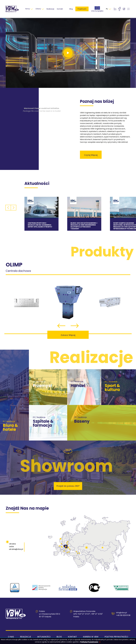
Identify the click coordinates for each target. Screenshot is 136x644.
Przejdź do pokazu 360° (68, 486)
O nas (11, 637)
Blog (71, 9)
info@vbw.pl (121, 613)
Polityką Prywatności (89, 642)
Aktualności (44, 637)
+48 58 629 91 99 (123, 615)
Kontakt (72, 637)
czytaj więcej (91, 155)
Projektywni (82, 9)
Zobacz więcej (68, 335)
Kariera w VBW (91, 637)
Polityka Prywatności (116, 637)
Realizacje (26, 637)
